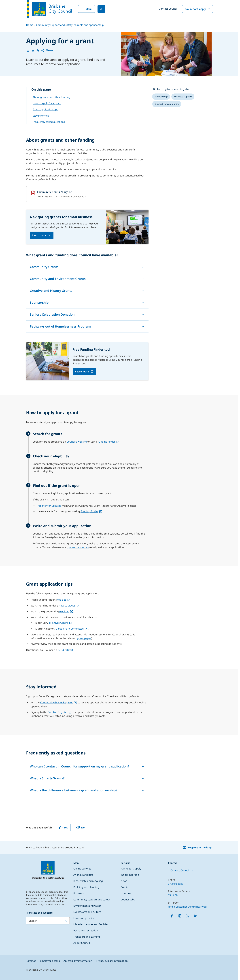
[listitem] (161, 97)
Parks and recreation (86, 930)
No (80, 828)
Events (125, 887)
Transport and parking (87, 937)
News (124, 881)
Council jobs (128, 900)
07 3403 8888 (65, 650)
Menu (87, 9)
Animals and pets (83, 875)
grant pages (84, 638)
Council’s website (77, 442)
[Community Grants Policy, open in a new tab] (87, 194)
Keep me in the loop (197, 847)
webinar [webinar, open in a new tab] (64, 611)
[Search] (101, 9)
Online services (82, 869)
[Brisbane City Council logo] (50, 9)
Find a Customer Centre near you (187, 907)
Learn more (39, 235)
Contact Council (168, 9)
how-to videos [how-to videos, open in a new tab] (67, 606)
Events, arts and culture (87, 912)
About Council (82, 943)
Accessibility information (78, 961)
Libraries (126, 893)
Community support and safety (92, 900)
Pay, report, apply (198, 9)
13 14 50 (173, 895)
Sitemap (32, 961)
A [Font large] (38, 50)
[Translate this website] (48, 921)
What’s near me (130, 875)
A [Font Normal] (28, 51)
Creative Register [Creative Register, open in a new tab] (58, 712)
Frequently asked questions (49, 122)
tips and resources (78, 547)
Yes (63, 828)
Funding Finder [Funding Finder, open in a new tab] (106, 442)
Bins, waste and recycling (88, 881)
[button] (47, 50)
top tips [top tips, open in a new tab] (62, 600)
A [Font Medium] (33, 51)
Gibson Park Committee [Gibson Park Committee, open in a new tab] (70, 629)
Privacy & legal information (112, 961)
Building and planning (86, 887)
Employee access (50, 961)
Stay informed (41, 116)
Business (79, 893)
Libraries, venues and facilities (91, 924)
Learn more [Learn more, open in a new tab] (82, 372)
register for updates (49, 506)
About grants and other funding (51, 97)
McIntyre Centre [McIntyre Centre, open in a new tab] (59, 623)
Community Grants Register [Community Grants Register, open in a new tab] (56, 702)
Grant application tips (45, 109)
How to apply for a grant (47, 103)
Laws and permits (84, 918)
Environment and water (87, 906)
